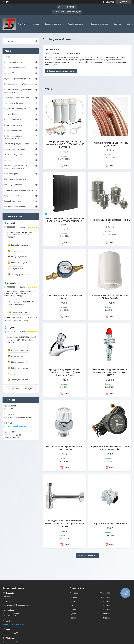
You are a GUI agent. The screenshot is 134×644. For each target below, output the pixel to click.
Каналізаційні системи (14, 62)
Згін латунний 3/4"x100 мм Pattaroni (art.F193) (21, 341)
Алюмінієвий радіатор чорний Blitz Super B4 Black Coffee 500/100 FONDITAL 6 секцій (64, 221)
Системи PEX (10, 73)
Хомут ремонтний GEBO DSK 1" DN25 (110, 524)
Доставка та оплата (99, 24)
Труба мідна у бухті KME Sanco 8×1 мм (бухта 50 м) (110, 144)
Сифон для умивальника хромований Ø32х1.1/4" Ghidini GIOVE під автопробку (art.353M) (64, 524)
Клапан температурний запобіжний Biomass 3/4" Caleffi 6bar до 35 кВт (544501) (110, 372)
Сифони (8, 160)
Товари (7, 57)
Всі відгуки (29, 389)
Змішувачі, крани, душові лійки (17, 144)
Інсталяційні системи (13, 185)
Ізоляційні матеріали (13, 201)
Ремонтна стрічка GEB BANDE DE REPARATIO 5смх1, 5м (21, 303)
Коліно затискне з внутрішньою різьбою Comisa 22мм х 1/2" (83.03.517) (20, 235)
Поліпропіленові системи (15, 68)
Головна (35, 24)
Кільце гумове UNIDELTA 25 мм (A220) (22, 337)
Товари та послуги (53, 24)
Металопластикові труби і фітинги (18, 84)
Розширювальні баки (13, 130)
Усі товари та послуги (86, 556)
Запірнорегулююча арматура (17, 98)
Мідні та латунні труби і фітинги (17, 79)
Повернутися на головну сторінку (62, 71)
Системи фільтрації (12, 114)
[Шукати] (36, 41)
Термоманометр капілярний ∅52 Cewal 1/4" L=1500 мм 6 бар (110, 448)
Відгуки (117, 24)
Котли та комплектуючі (14, 125)
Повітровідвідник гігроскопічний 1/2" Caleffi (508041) (64, 448)
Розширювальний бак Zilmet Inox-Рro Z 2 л (110, 221)
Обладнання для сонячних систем (19, 190)
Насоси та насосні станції (15, 149)
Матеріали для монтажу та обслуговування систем (16, 167)
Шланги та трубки (12, 174)
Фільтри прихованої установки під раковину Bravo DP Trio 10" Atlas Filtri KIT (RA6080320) (64, 144)
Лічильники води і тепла (14, 155)
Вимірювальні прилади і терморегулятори (14, 137)
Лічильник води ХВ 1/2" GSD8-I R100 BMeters (64, 297)
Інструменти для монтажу (15, 179)
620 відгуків (110, 2)
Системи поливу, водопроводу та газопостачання (18, 91)
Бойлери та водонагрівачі (15, 119)
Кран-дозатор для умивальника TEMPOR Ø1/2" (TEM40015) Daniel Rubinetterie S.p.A (64, 372)
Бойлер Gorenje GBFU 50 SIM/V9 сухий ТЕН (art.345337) (110, 297)
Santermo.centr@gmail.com (16, 426)
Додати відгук (14, 389)
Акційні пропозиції (76, 24)
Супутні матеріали (12, 196)
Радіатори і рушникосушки (15, 109)
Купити (66, 165)
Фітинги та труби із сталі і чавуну (18, 103)
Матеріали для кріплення (15, 207)
